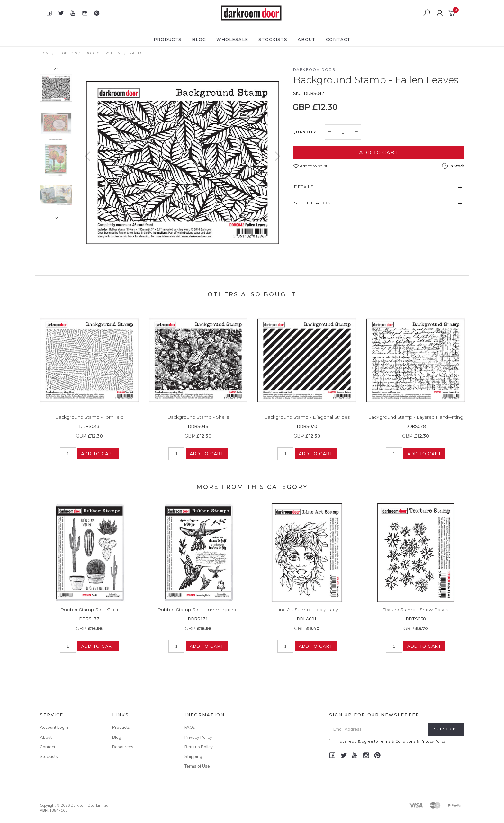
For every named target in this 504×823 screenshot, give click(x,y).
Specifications (314, 203)
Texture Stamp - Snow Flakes (416, 615)
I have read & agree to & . (388, 741)
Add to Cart (379, 152)
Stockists (273, 39)
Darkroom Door (314, 70)
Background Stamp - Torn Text (89, 422)
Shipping (193, 756)
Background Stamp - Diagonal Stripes (307, 422)
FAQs (190, 727)
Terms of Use (197, 766)
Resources (123, 747)
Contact (338, 39)
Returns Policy (199, 747)
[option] (183, 163)
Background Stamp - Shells (198, 422)
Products (168, 39)
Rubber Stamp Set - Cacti (89, 615)
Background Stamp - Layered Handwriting (416, 422)
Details (304, 187)
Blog (199, 39)
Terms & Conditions (397, 741)
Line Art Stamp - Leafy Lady (307, 615)
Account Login (54, 727)
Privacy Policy (198, 737)
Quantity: (305, 132)
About (307, 39)
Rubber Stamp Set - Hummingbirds (198, 615)
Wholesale (232, 39)
